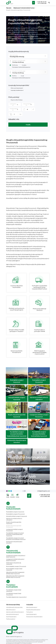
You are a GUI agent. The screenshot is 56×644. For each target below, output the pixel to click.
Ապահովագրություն (11, 590)
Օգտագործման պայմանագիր (13, 624)
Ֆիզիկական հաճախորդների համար (23, 8)
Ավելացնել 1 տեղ (13, 114)
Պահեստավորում (10, 593)
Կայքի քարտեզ (9, 628)
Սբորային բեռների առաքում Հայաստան (16, 510)
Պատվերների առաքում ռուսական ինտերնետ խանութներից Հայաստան (15, 532)
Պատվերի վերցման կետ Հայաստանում (40, 556)
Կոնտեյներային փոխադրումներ (14, 581)
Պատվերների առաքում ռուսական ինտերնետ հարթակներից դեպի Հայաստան (14, 528)
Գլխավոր (8, 8)
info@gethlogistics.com (44, 484)
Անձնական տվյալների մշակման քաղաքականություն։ (19, 626)
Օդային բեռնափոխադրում (33, 583)
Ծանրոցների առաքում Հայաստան (14, 505)
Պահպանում (29, 586)
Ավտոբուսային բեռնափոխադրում (14, 586)
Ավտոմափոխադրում (31, 581)
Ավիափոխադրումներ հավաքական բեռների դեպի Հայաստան (15, 566)
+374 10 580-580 (43, 3)
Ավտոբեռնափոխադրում (12, 588)
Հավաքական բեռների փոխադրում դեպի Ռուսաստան (14, 553)
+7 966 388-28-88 (42, 2)
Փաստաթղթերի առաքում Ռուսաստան (15, 560)
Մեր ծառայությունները (12, 578)
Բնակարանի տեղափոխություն (34, 590)
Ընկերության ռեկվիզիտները (13, 621)
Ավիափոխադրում (10, 583)
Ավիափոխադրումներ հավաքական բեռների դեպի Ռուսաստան (15, 570)
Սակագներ (29, 578)
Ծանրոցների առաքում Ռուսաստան (15, 507)
